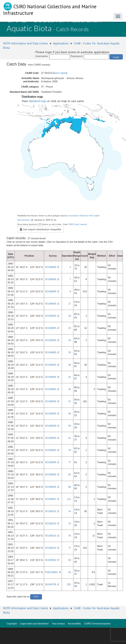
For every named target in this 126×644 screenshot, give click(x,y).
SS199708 (51, 584)
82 (70, 474)
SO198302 (51, 560)
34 (70, 389)
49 (70, 414)
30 (70, 365)
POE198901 (51, 572)
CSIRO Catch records (77, 224)
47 (70, 401)
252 (69, 584)
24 (70, 340)
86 (70, 487)
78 (70, 450)
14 (70, 511)
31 (70, 377)
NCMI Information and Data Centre (26, 43)
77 (70, 462)
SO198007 (51, 499)
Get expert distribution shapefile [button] (41, 229)
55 (70, 560)
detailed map (38, 101)
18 (70, 316)
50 (70, 426)
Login (116, 57)
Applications (61, 43)
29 (70, 352)
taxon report (60, 73)
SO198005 (51, 267)
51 (70, 438)
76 (70, 536)
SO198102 (51, 511)
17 (70, 304)
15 (70, 523)
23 (70, 328)
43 (70, 572)
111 (69, 499)
